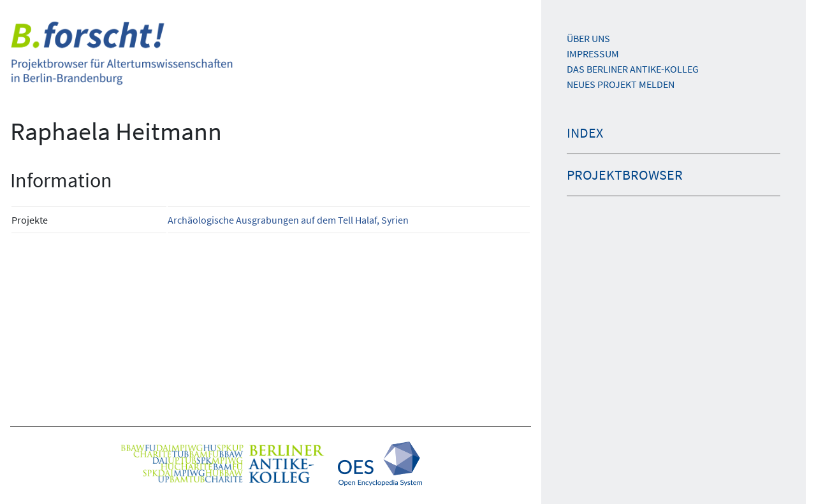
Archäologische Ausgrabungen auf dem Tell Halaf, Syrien (288, 220)
